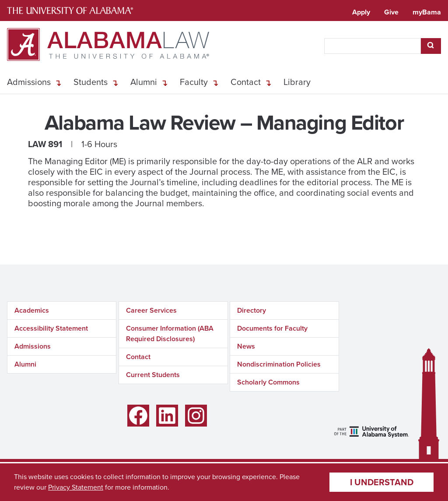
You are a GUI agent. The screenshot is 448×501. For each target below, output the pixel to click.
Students (91, 82)
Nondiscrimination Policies (279, 364)
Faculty (194, 82)
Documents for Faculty (272, 328)
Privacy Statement (76, 487)
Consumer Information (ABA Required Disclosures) (170, 333)
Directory (252, 310)
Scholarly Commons (268, 382)
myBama (427, 12)
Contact (246, 82)
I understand (382, 482)
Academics (32, 310)
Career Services (151, 310)
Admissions (29, 82)
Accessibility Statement (51, 328)
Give (391, 12)
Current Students (153, 375)
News (246, 346)
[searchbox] (373, 46)
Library (297, 82)
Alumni (144, 82)
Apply (361, 12)
